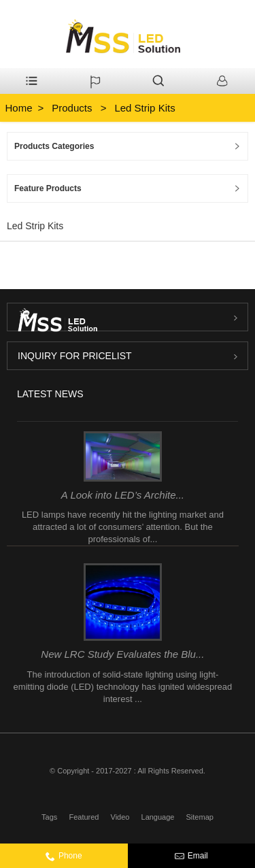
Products (72, 108)
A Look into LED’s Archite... (123, 495)
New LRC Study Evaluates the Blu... (122, 654)
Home (19, 108)
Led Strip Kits (144, 108)
